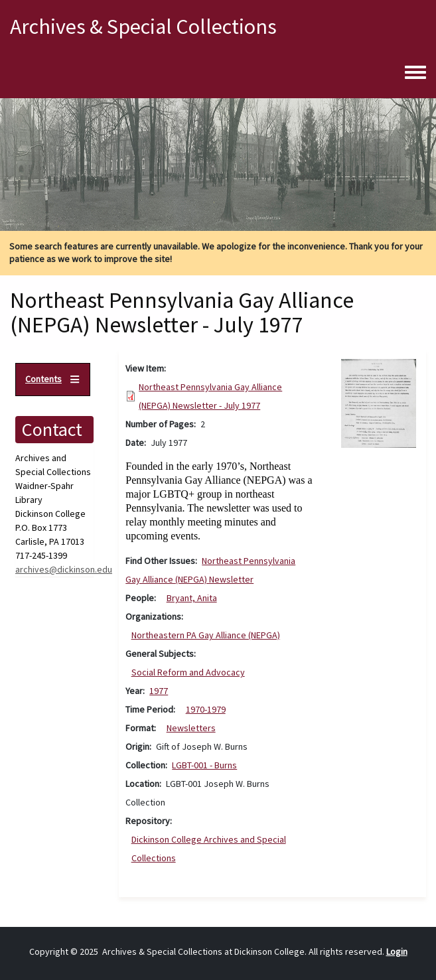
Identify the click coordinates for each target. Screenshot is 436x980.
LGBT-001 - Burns (204, 765)
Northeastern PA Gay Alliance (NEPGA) (206, 635)
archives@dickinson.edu (64, 569)
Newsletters (191, 728)
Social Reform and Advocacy (188, 672)
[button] (379, 403)
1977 (159, 691)
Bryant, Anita (192, 598)
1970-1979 (206, 709)
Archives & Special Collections (143, 27)
